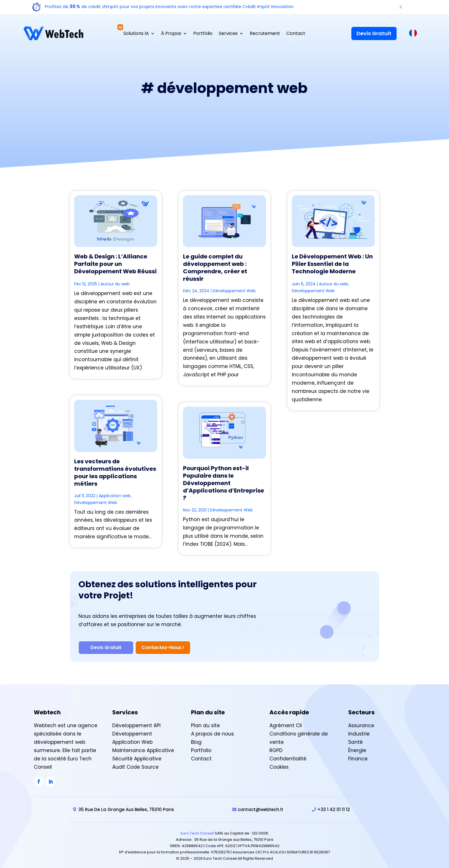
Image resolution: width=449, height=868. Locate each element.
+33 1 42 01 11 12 (334, 806)
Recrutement (265, 34)
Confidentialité (288, 755)
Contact (296, 34)
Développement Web (96, 503)
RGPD (276, 746)
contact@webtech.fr (261, 806)
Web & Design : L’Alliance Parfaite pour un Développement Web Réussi (115, 264)
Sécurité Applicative (137, 755)
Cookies (279, 763)
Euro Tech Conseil (197, 830)
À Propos (171, 34)
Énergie (357, 746)
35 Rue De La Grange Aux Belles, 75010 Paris (126, 806)
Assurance (361, 722)
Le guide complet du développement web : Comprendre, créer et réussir (215, 268)
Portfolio (203, 34)
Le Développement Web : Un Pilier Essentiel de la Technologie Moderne (332, 264)
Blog (196, 738)
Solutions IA (136, 34)
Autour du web (115, 284)
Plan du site (205, 722)
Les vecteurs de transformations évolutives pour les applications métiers (115, 472)
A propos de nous (212, 730)
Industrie (359, 730)
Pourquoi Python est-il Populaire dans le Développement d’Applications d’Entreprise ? (223, 483)
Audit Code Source (135, 763)
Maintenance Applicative (143, 746)
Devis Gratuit (374, 33)
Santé (356, 738)
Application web (115, 496)
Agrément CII (286, 722)
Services (228, 34)
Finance (358, 755)
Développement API (136, 722)
